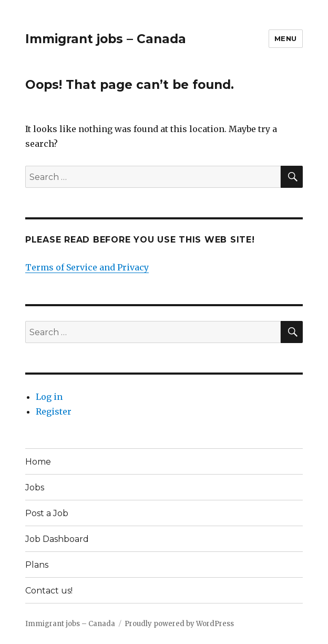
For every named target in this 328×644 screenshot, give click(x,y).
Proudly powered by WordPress (179, 624)
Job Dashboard (57, 539)
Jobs (35, 487)
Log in (49, 397)
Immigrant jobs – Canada (106, 39)
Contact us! (49, 591)
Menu (286, 38)
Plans (37, 565)
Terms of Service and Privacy (87, 267)
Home (38, 462)
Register (54, 411)
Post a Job (47, 513)
